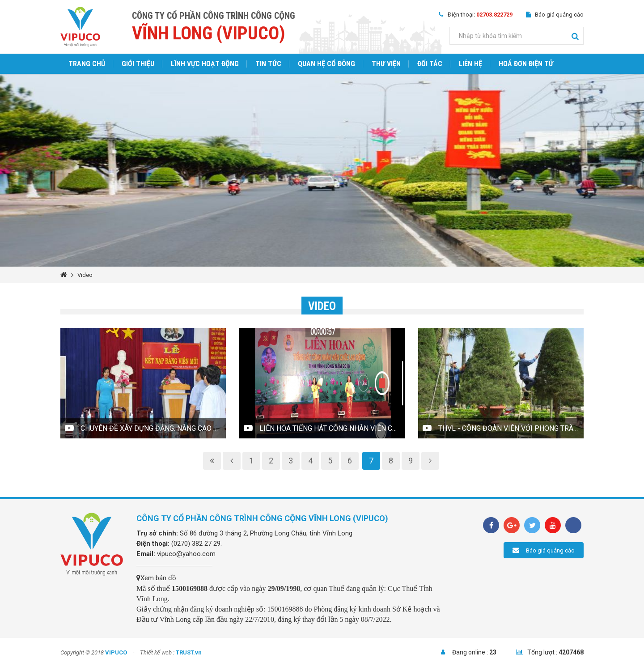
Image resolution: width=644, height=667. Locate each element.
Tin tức (268, 64)
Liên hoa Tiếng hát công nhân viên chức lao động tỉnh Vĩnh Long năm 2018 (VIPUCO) (332, 428)
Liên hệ (470, 64)
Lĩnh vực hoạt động (205, 64)
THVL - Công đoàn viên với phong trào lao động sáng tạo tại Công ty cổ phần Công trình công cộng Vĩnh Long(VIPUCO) (511, 428)
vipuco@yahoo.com (186, 554)
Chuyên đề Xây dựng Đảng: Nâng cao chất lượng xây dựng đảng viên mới (153, 428)
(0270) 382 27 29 (196, 544)
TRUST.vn (189, 652)
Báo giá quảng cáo (559, 15)
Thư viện (386, 64)
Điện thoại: (480, 15)
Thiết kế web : (157, 652)
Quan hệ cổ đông (326, 64)
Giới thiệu (138, 64)
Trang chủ (87, 64)
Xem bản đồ (156, 578)
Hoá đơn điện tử (526, 64)
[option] (322, 170)
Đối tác (430, 64)
